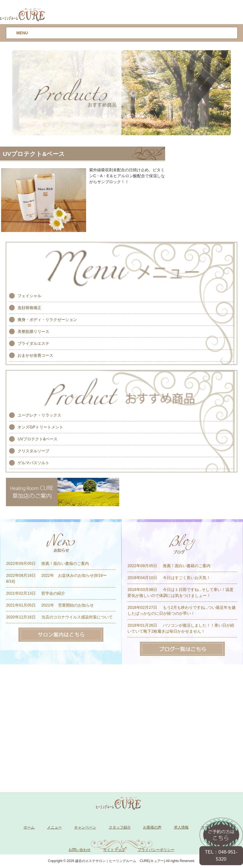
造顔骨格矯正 (29, 308)
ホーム (29, 827)
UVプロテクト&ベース (38, 439)
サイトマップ (114, 850)
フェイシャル (29, 296)
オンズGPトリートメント (40, 427)
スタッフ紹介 (120, 827)
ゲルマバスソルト (33, 463)
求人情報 (181, 827)
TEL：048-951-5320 (221, 856)
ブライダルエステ (33, 343)
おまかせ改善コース (35, 355)
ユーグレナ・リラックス (39, 415)
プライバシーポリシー (156, 850)
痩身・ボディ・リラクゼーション (47, 320)
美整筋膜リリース (33, 331)
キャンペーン (85, 827)
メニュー (54, 827)
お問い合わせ (80, 850)
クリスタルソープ (33, 451)
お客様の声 (152, 827)
